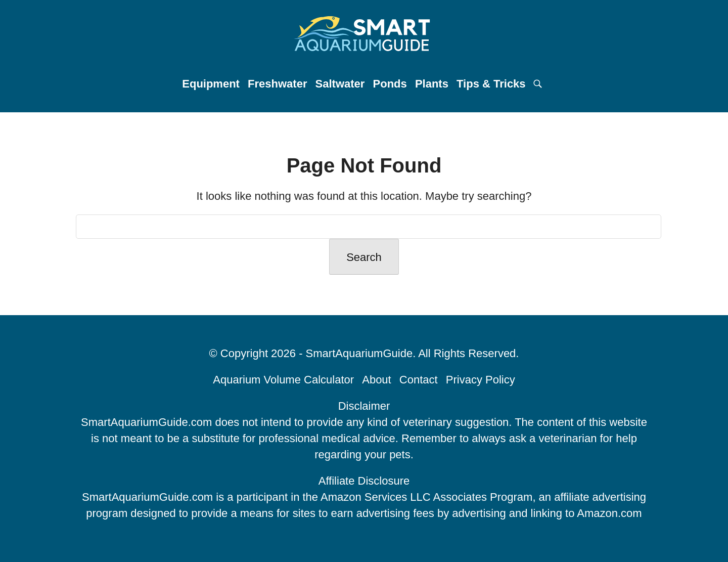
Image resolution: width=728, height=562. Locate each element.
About (377, 380)
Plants (432, 84)
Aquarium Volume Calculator (283, 380)
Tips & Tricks (491, 84)
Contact (419, 380)
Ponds (390, 84)
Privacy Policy (481, 380)
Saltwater (340, 84)
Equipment (211, 84)
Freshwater (277, 84)
